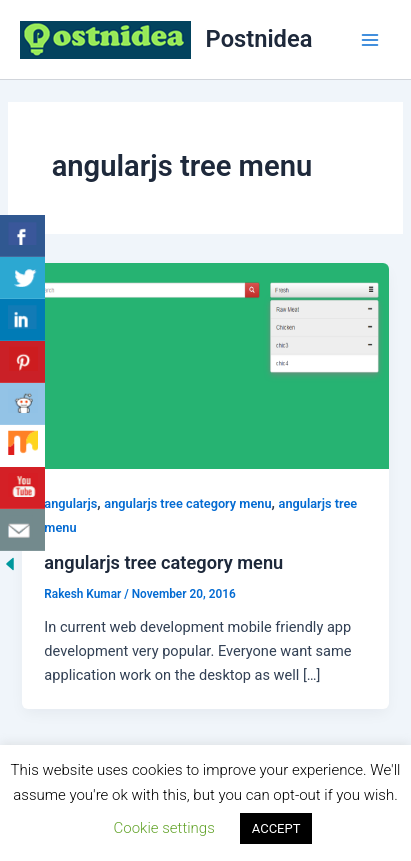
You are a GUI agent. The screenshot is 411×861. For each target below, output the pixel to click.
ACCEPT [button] (276, 828)
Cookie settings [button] (164, 828)
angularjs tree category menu (187, 503)
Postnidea (259, 39)
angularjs (70, 503)
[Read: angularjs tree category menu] (205, 365)
